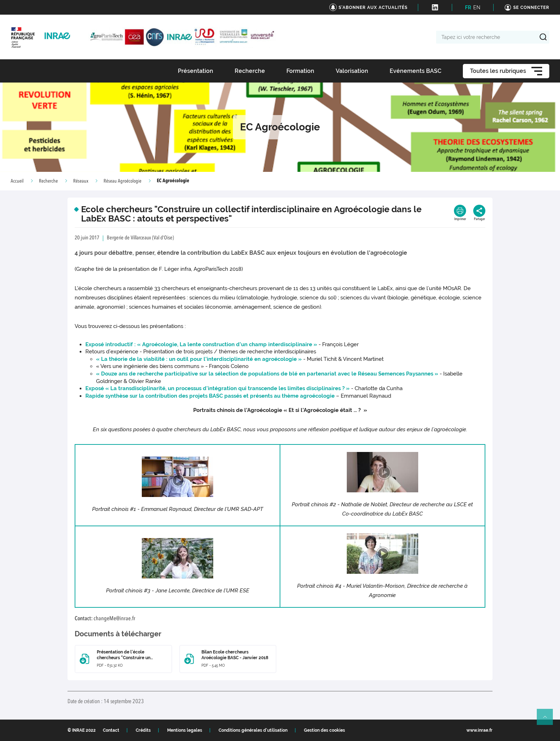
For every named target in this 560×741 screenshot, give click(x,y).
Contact (111, 730)
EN (477, 8)
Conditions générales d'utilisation (253, 730)
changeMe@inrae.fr (114, 619)
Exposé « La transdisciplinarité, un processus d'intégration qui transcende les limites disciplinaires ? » (217, 388)
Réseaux (81, 181)
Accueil (17, 181)
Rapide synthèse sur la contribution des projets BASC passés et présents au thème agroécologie (210, 396)
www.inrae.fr (479, 730)
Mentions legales (185, 730)
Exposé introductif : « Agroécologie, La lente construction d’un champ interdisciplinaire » (202, 344)
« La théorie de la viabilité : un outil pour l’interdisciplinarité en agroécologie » (199, 359)
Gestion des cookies (324, 730)
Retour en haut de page (548, 720)
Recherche (48, 181)
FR (468, 8)
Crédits (143, 730)
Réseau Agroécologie (122, 181)
